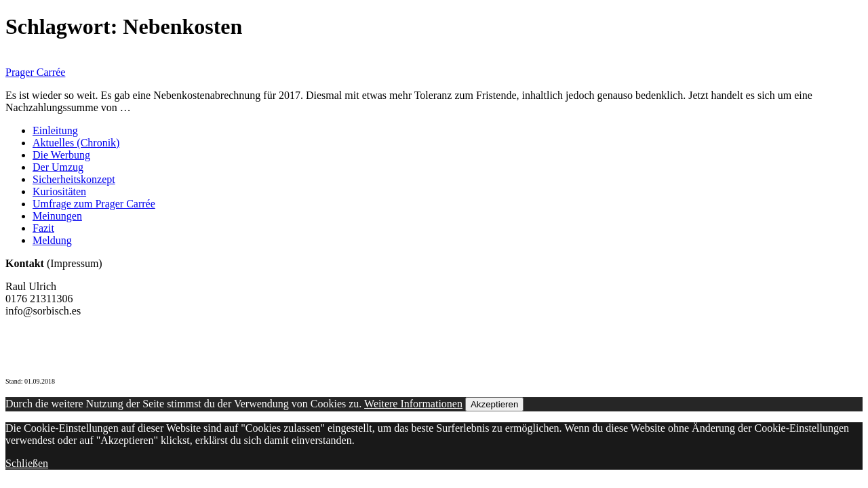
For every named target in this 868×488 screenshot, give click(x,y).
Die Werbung (61, 155)
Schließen (27, 463)
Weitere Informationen (413, 404)
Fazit (43, 228)
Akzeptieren (494, 404)
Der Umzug (58, 167)
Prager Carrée (35, 72)
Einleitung (55, 130)
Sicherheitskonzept (74, 179)
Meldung (52, 240)
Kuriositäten (59, 191)
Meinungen (57, 216)
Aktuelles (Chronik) (76, 143)
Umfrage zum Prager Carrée (94, 204)
